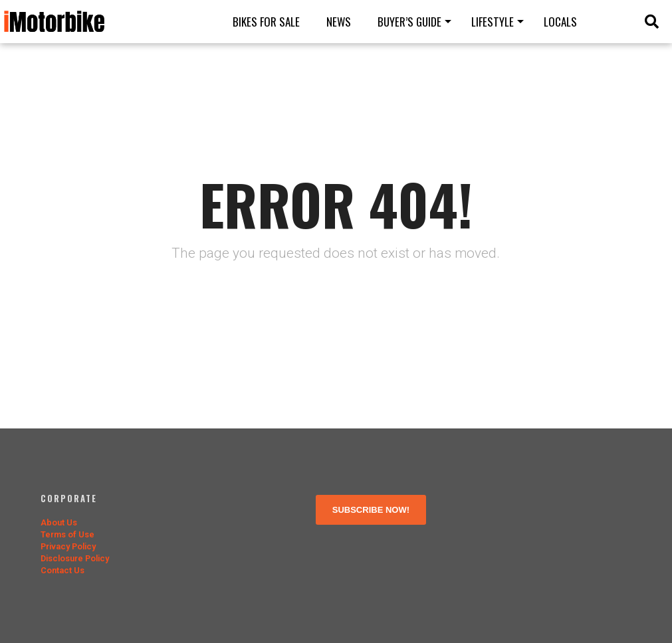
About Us (59, 522)
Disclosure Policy (75, 558)
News (339, 22)
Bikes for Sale (266, 22)
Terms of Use (67, 534)
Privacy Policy (68, 546)
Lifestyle (493, 22)
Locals (560, 22)
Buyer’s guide (409, 22)
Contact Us (62, 570)
